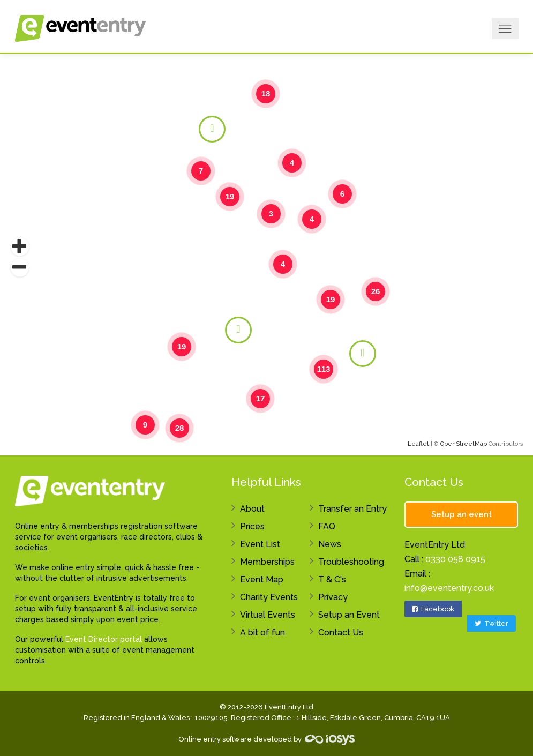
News (330, 544)
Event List (260, 544)
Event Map (262, 579)
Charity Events (269, 597)
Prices (252, 526)
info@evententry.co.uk (449, 588)
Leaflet (418, 444)
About (252, 509)
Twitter (491, 623)
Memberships (267, 562)
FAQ (327, 526)
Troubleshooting (351, 562)
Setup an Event (349, 615)
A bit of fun (262, 633)
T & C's (332, 579)
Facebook (433, 609)
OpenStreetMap (464, 444)
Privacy (333, 597)
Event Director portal (104, 639)
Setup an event (461, 514)
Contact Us (341, 633)
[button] (20, 247)
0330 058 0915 (455, 559)
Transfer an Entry (352, 509)
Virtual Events (268, 615)
